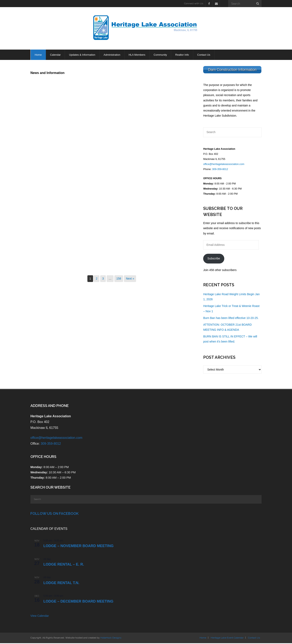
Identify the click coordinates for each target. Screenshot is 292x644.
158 (119, 279)
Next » (130, 279)
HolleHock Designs (111, 639)
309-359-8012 (220, 170)
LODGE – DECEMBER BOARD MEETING (78, 602)
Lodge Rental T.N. (61, 584)
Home (203, 639)
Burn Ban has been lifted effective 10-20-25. (231, 319)
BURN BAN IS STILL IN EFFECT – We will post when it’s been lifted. (230, 340)
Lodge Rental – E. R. (64, 565)
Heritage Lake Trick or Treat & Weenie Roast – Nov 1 (231, 309)
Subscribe (214, 259)
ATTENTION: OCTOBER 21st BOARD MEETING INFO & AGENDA (227, 328)
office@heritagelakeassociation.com (224, 165)
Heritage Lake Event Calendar (227, 639)
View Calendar (40, 617)
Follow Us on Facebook (54, 514)
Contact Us (254, 639)
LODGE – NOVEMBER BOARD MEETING (78, 547)
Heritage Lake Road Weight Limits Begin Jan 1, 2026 (231, 298)
